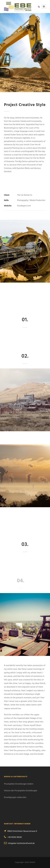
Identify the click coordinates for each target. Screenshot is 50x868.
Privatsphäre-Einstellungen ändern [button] (19, 784)
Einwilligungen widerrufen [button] (15, 797)
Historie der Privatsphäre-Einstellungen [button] (21, 791)
